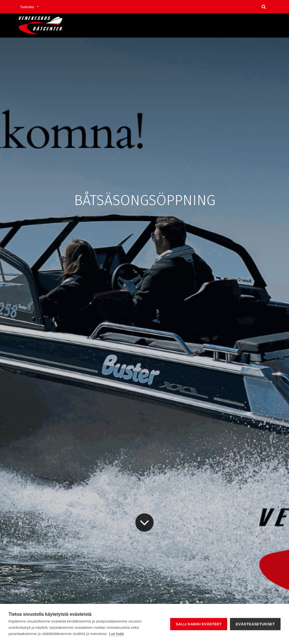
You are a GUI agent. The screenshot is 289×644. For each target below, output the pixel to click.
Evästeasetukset (255, 624)
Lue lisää (116, 634)
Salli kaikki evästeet (199, 624)
